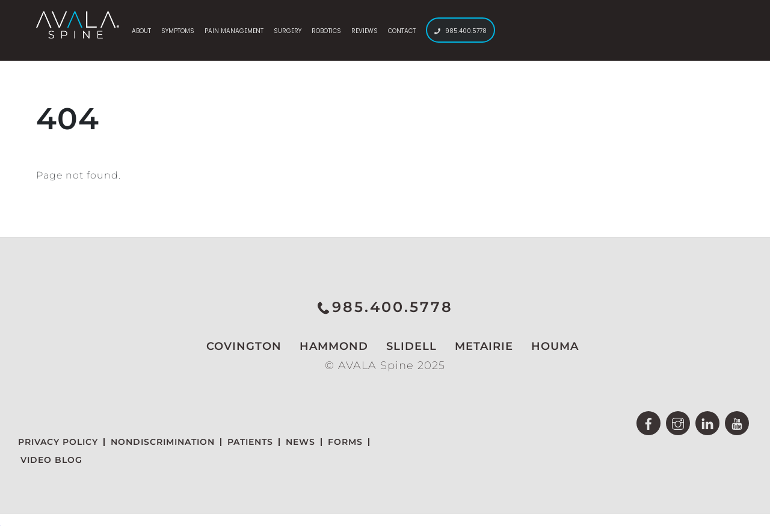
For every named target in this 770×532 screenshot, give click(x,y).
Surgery (288, 31)
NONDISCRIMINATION (163, 442)
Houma (548, 346)
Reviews (365, 31)
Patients (250, 442)
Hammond (327, 346)
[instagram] (678, 423)
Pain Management (234, 31)
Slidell (404, 346)
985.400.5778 (460, 31)
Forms (345, 442)
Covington (237, 346)
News (300, 442)
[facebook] (648, 423)
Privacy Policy (58, 442)
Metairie (477, 346)
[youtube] (737, 423)
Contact (402, 31)
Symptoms (178, 31)
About (141, 31)
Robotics (326, 31)
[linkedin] (707, 423)
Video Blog (51, 460)
